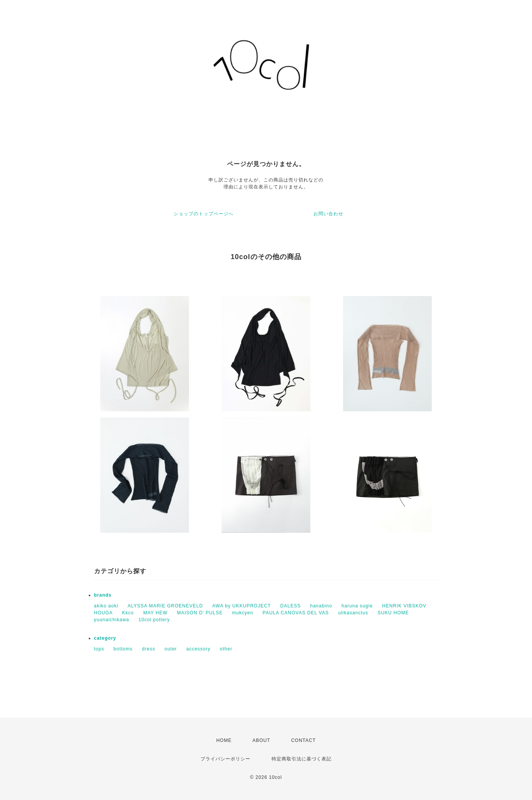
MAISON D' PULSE (200, 613)
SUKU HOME (393, 613)
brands (103, 595)
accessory (198, 649)
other (226, 649)
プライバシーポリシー (225, 759)
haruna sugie (357, 606)
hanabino (321, 606)
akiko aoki (106, 606)
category (105, 638)
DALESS (291, 606)
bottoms (123, 649)
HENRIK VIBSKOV (404, 606)
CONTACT (303, 740)
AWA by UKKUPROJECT (242, 606)
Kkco (128, 613)
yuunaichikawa (112, 620)
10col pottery (154, 620)
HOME (224, 740)
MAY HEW (155, 613)
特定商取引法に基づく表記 (302, 759)
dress (149, 649)
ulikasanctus (353, 613)
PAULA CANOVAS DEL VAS (296, 613)
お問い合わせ (328, 214)
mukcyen (243, 613)
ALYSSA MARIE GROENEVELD (165, 606)
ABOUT (261, 740)
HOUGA (104, 613)
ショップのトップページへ (204, 214)
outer (171, 649)
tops (99, 649)
